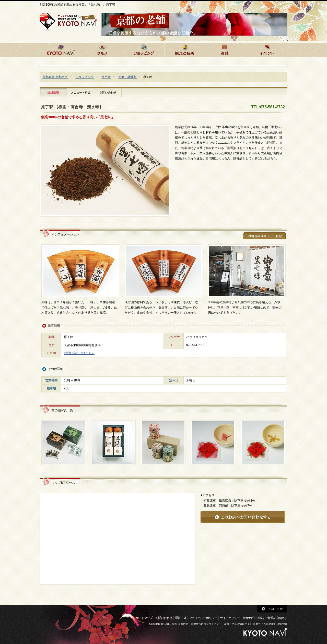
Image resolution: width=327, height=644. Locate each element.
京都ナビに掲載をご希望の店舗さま (265, 618)
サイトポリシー (230, 618)
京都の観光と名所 (185, 49)
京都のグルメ (102, 49)
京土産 (106, 77)
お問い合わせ (108, 93)
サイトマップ (144, 618)
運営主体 (181, 618)
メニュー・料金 (81, 93)
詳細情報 (53, 93)
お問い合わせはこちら (79, 353)
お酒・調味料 (127, 77)
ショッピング (85, 77)
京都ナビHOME (61, 49)
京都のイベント (267, 49)
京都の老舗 (225, 49)
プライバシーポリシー (203, 618)
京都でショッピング (144, 49)
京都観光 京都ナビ (55, 77)
